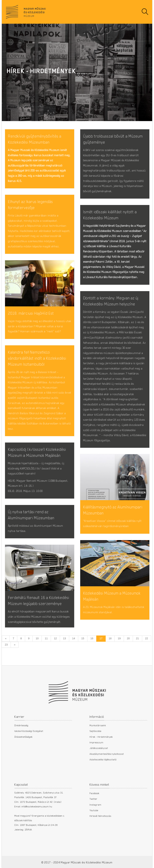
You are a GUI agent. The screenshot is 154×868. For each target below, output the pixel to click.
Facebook (95, 793)
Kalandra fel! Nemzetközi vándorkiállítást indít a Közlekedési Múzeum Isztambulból (37, 358)
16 (92, 638)
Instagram (96, 805)
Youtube (94, 810)
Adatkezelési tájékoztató (103, 759)
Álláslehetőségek (24, 737)
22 (147, 638)
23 (6, 645)
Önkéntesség (21, 725)
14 (74, 638)
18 (110, 638)
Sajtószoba (96, 731)
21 (137, 638)
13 (64, 638)
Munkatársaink (98, 725)
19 (119, 638)
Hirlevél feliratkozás (100, 816)
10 (37, 638)
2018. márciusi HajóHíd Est (31, 313)
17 (101, 638)
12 (55, 638)
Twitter (94, 799)
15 (83, 638)
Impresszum (97, 742)
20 (128, 638)
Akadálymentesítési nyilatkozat (107, 754)
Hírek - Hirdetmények (101, 737)
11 (46, 638)
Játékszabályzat (99, 748)
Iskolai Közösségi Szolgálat (29, 731)
